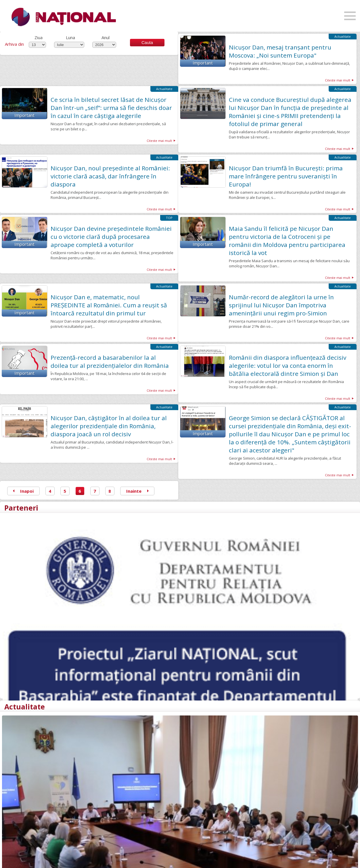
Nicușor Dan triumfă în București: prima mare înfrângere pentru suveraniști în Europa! (286, 176)
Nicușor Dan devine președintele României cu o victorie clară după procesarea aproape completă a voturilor (111, 237)
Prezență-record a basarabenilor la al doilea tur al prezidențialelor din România (110, 361)
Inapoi (23, 491)
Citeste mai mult (338, 80)
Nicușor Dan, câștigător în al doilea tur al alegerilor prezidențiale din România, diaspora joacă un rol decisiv (109, 426)
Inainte (137, 491)
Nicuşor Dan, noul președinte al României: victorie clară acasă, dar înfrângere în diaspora (110, 176)
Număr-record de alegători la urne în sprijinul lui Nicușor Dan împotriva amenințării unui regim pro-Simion (281, 305)
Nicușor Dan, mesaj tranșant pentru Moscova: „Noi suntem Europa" (280, 51)
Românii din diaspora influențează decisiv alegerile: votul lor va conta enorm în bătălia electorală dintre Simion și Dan (288, 366)
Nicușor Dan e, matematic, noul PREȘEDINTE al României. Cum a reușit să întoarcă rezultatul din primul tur (109, 305)
